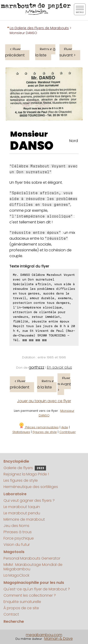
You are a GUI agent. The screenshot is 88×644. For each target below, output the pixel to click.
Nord (74, 141)
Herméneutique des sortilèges (31, 487)
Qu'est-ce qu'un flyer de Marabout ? (37, 589)
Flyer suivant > (67, 52)
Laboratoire (15, 494)
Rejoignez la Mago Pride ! (26, 474)
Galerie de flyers (25, 468)
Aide (65, 427)
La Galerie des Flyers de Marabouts (39, 28)
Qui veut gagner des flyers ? (29, 500)
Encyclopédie (16, 461)
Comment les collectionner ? (30, 595)
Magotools (14, 552)
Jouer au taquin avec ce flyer (44, 401)
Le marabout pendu (22, 513)
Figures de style (45, 432)
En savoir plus (59, 367)
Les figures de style (21, 480)
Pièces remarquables (39, 427)
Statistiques (21, 432)
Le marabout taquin (22, 507)
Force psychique (19, 538)
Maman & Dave (59, 639)
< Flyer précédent (15, 52)
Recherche (14, 621)
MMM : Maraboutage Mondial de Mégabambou (33, 567)
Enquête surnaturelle (22, 602)
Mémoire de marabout (24, 519)
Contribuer (68, 432)
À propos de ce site (21, 608)
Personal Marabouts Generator (32, 558)
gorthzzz (36, 367)
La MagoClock (16, 575)
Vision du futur (17, 545)
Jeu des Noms (16, 526)
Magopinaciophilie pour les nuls (34, 583)
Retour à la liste (45, 52)
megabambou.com (44, 635)
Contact (11, 614)
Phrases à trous (18, 532)
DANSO (32, 146)
